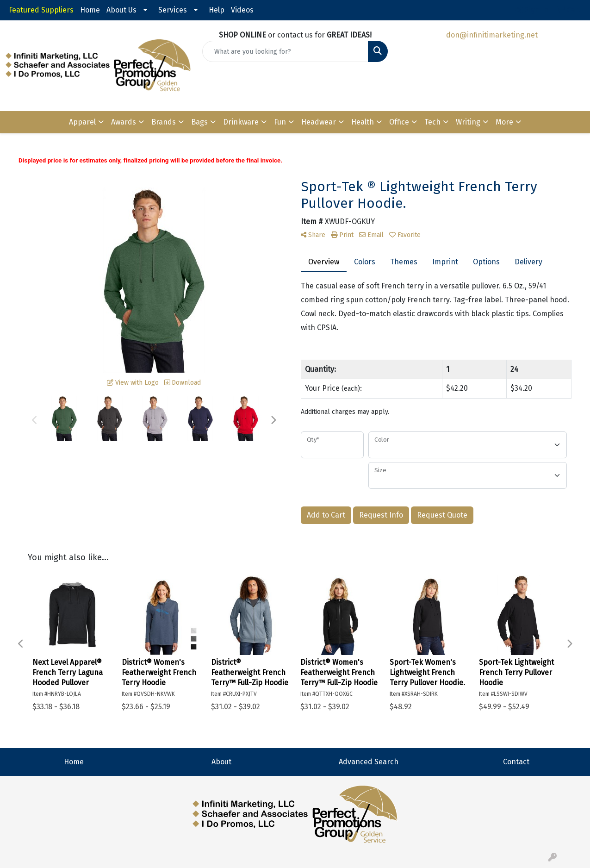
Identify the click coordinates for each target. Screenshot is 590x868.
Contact (516, 762)
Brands (164, 122)
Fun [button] (280, 122)
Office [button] (399, 122)
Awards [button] (124, 122)
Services (173, 10)
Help (217, 10)
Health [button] (363, 122)
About (221, 762)
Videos (242, 10)
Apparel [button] (82, 122)
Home (90, 10)
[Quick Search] (285, 51)
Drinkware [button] (241, 122)
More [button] (504, 122)
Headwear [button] (319, 122)
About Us (121, 10)
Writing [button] (468, 122)
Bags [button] (199, 122)
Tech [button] (432, 122)
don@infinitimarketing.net (492, 35)
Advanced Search (369, 762)
